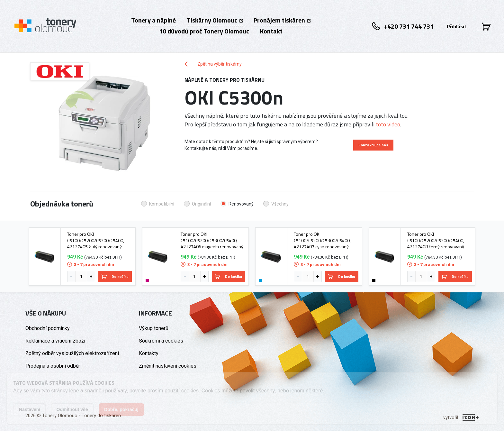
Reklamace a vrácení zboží (55, 341)
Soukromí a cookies (161, 341)
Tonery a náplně (153, 20)
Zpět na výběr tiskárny (213, 64)
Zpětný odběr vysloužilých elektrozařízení (72, 353)
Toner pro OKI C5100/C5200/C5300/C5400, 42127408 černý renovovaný (436, 240)
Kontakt (271, 31)
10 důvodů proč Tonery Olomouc (204, 31)
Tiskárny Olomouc (215, 20)
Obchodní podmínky (48, 328)
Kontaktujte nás (373, 145)
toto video (388, 124)
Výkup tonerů (154, 328)
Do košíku (115, 276)
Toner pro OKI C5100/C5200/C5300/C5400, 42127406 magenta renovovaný (212, 240)
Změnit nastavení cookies (168, 366)
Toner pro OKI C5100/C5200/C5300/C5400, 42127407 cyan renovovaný (322, 240)
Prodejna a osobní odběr (53, 366)
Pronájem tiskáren (282, 20)
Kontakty (149, 353)
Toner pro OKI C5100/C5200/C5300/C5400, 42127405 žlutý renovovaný (96, 240)
